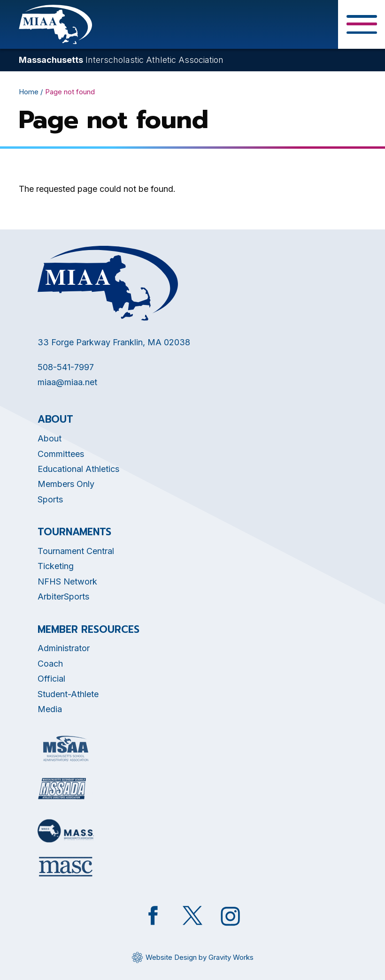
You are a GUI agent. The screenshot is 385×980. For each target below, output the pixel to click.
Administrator (64, 648)
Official (51, 679)
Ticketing (56, 566)
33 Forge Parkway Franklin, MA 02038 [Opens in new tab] (114, 342)
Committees (61, 454)
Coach (50, 664)
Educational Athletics (78, 469)
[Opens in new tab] (66, 748)
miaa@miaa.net (67, 382)
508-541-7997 (66, 367)
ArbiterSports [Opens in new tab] (63, 596)
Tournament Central (76, 551)
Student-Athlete (68, 694)
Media (50, 709)
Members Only (66, 484)
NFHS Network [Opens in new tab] (67, 581)
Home (29, 92)
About (50, 438)
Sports (50, 499)
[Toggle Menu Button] (362, 24)
